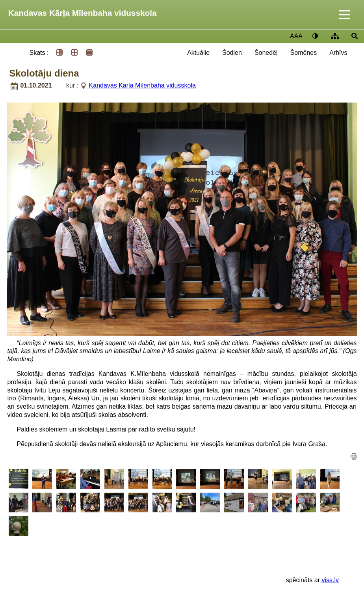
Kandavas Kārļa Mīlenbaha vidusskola (83, 13)
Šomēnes (304, 53)
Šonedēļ (266, 53)
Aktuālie (198, 53)
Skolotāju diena (44, 73)
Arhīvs (338, 53)
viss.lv (330, 580)
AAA (296, 36)
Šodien (232, 53)
